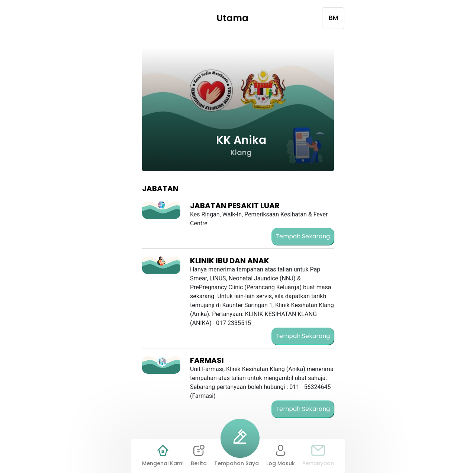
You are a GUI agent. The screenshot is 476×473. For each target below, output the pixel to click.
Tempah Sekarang (303, 236)
